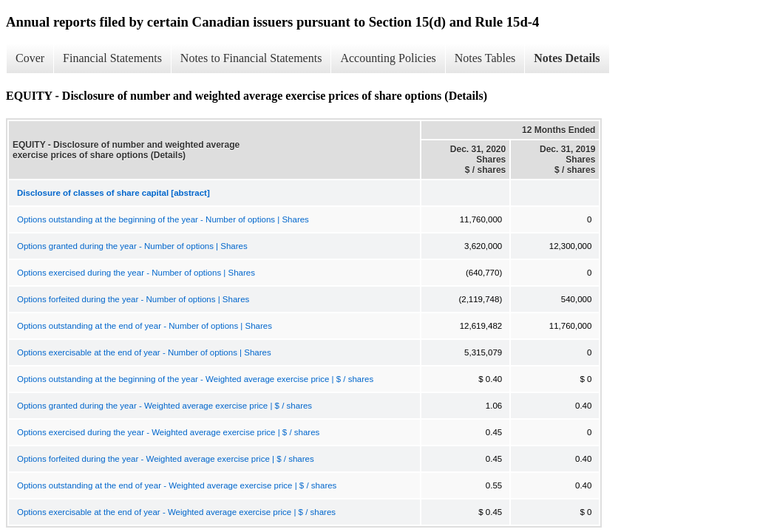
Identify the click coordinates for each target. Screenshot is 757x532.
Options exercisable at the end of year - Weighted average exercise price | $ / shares (176, 512)
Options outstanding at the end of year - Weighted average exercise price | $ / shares (177, 485)
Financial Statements (112, 58)
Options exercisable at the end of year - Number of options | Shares (144, 352)
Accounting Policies (388, 58)
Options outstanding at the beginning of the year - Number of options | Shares (163, 219)
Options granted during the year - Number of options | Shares (132, 246)
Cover (30, 58)
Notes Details (567, 58)
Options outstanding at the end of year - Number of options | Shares (145, 326)
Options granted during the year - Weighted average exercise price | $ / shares (164, 406)
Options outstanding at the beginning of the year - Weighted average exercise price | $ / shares (195, 379)
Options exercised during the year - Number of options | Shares (136, 273)
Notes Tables (485, 58)
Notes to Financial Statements (251, 58)
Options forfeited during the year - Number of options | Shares (133, 299)
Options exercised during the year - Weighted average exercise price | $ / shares (168, 432)
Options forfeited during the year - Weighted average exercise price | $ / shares (166, 459)
